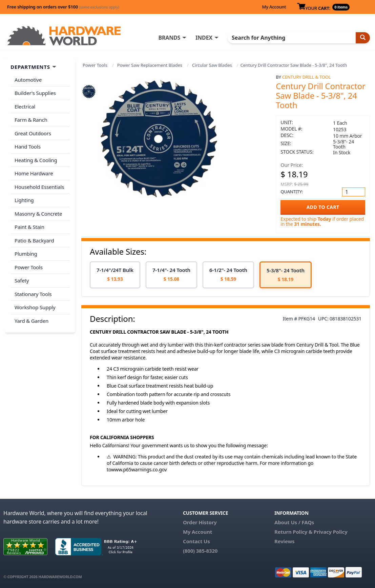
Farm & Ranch (31, 120)
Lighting (24, 200)
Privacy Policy (331, 532)
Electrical (25, 106)
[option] (115, 275)
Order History (200, 522)
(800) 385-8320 (200, 551)
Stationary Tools (33, 294)
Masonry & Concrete (38, 214)
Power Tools (95, 65)
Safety (22, 280)
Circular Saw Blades (212, 65)
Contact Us (196, 541)
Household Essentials (39, 187)
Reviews (284, 541)
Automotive (28, 80)
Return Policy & (293, 532)
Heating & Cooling (36, 160)
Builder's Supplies (35, 93)
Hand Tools (28, 146)
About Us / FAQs (294, 522)
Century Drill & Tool (306, 77)
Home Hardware (34, 173)
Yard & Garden (32, 321)
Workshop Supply (35, 307)
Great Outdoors (33, 133)
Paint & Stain (29, 227)
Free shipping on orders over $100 (63, 7)
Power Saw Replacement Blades (150, 65)
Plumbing (26, 254)
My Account (274, 7)
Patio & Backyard (34, 240)
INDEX (204, 38)
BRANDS (169, 38)
